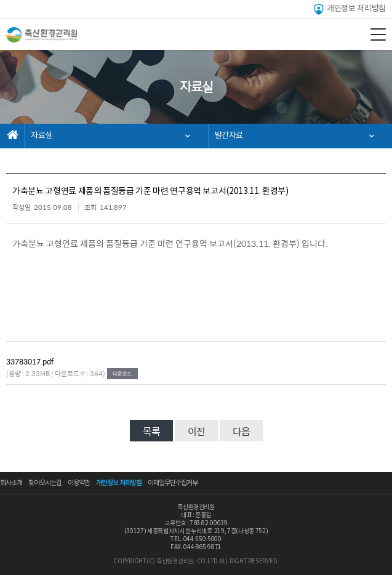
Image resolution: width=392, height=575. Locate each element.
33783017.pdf (30, 361)
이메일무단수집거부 (173, 483)
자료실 (42, 136)
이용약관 (79, 483)
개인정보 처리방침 (349, 9)
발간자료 (229, 136)
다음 (241, 431)
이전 (196, 431)
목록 (151, 431)
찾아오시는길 (45, 483)
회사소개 (11, 483)
